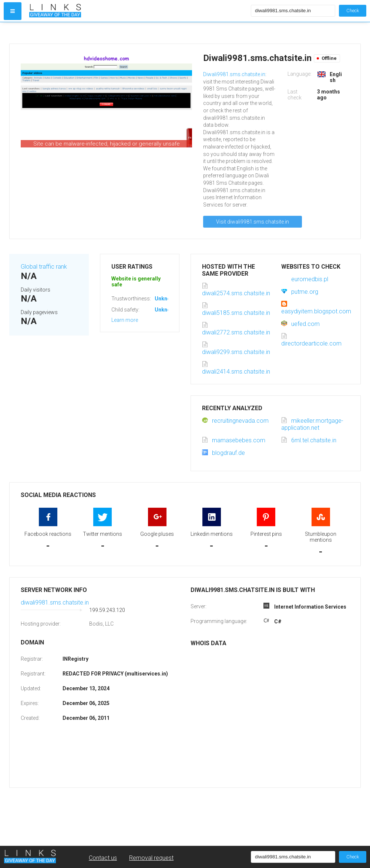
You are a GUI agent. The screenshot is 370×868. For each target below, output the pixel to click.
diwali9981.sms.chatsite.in (55, 603)
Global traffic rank (44, 267)
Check (353, 11)
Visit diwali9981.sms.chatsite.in (253, 222)
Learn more (125, 320)
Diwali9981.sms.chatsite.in (234, 74)
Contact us (103, 858)
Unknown (166, 299)
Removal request (151, 858)
